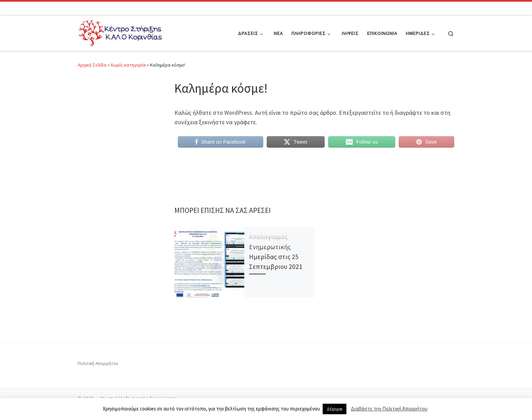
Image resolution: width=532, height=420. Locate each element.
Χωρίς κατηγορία (128, 65)
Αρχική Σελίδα (93, 65)
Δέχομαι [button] (335, 409)
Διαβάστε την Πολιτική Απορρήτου (389, 409)
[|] (120, 32)
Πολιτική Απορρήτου (98, 363)
